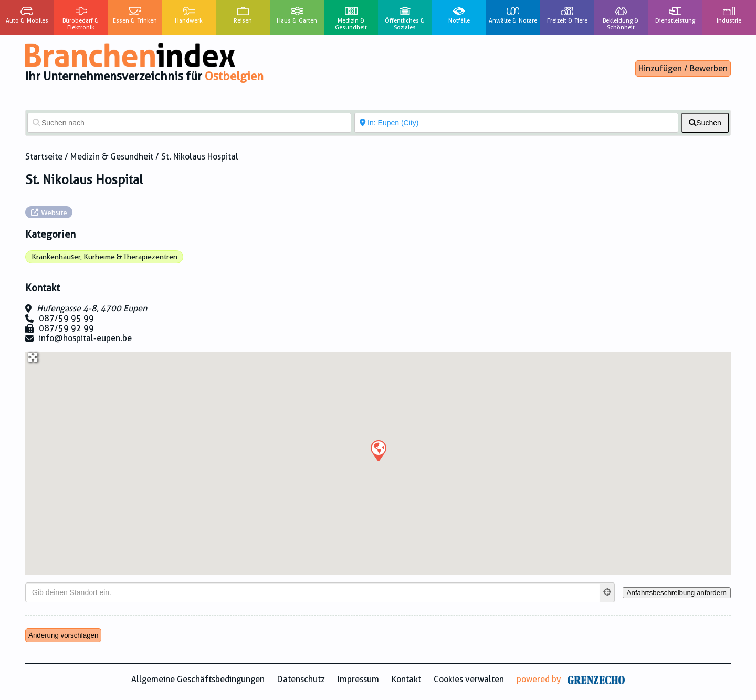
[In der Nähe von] (516, 123)
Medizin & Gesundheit (112, 157)
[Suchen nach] (189, 123)
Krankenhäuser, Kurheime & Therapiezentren (104, 257)
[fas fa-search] (705, 123)
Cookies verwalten (469, 679)
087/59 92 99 (66, 328)
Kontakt (406, 679)
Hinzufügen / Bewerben (683, 68)
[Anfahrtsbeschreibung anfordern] (677, 593)
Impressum (358, 679)
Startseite (44, 157)
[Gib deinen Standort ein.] (313, 592)
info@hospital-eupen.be (85, 338)
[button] (378, 450)
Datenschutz (301, 679)
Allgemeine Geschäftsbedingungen (198, 679)
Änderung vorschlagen (63, 635)
